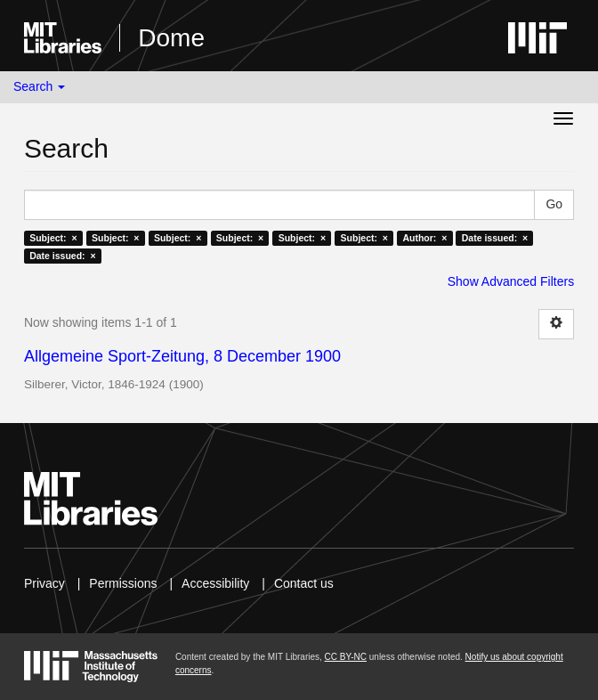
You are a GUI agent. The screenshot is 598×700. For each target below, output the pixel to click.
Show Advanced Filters (511, 281)
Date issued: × (495, 238)
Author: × (424, 238)
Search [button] (39, 86)
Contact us (304, 583)
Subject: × (53, 238)
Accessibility (215, 583)
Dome (171, 38)
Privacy (44, 583)
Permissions (123, 583)
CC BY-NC (346, 657)
